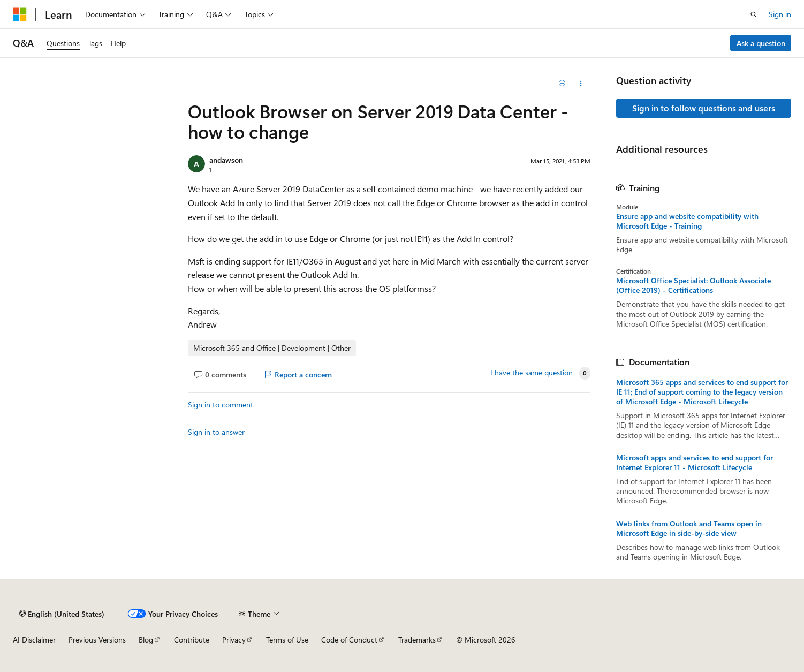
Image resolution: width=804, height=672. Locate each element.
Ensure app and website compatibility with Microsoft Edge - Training (687, 221)
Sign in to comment (221, 405)
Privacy (234, 640)
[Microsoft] (20, 14)
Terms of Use (287, 640)
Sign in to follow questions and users (704, 108)
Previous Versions (97, 640)
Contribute (192, 640)
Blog (146, 640)
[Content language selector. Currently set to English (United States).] (62, 614)
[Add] (562, 84)
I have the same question (532, 373)
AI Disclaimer (34, 640)
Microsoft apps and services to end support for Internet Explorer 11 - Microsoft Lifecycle (695, 463)
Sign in (780, 14)
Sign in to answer (216, 432)
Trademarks (417, 640)
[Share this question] (581, 84)
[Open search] (754, 14)
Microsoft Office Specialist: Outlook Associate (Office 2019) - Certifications (693, 285)
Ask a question (761, 43)
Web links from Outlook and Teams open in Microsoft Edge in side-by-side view (689, 528)
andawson (226, 160)
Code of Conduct (349, 640)
